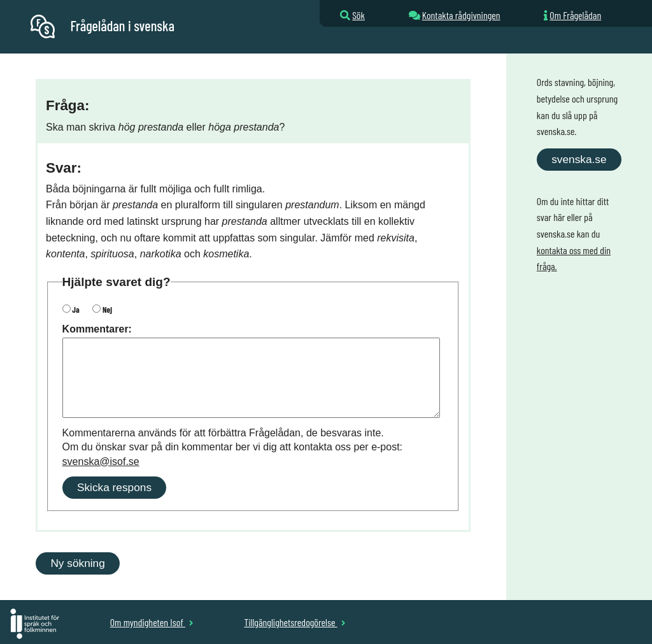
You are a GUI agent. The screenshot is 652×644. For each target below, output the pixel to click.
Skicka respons (114, 487)
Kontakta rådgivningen (461, 15)
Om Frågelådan (575, 15)
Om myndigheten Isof (152, 622)
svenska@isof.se (101, 462)
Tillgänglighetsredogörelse (294, 622)
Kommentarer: (97, 329)
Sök (358, 15)
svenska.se (579, 159)
